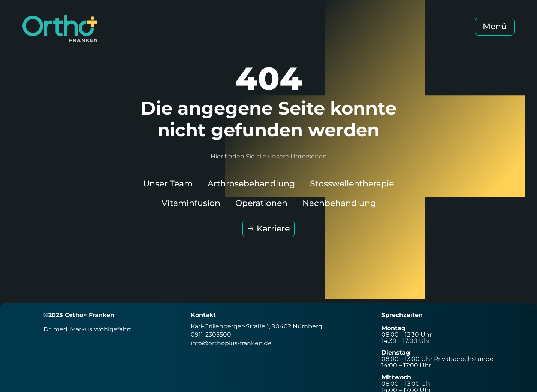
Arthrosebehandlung (251, 184)
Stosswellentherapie (352, 184)
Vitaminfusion (191, 203)
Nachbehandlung (339, 203)
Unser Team (168, 184)
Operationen (261, 203)
